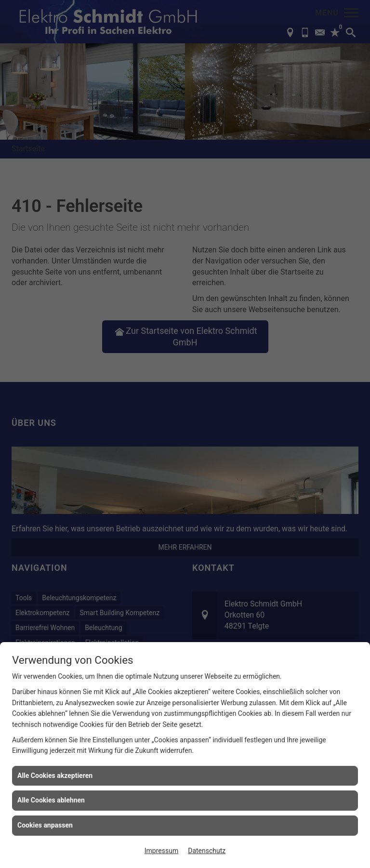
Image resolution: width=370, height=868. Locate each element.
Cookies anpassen (45, 825)
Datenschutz (207, 851)
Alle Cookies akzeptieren (55, 776)
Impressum (161, 851)
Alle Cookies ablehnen (51, 800)
